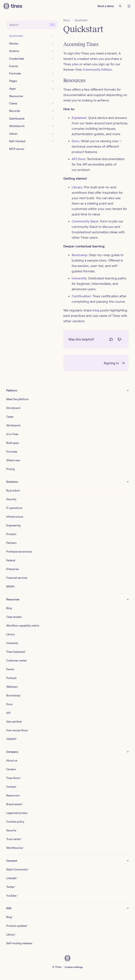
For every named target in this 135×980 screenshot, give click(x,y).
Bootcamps (13, 696)
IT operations (14, 508)
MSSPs (11, 587)
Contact (11, 787)
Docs (66, 20)
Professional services (19, 552)
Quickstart (81, 20)
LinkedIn (12, 878)
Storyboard (13, 408)
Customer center (17, 661)
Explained (79, 118)
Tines (58, 967)
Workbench (13, 425)
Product (11, 534)
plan (75, 64)
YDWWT (11, 739)
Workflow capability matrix (23, 626)
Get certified (14, 722)
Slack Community (18, 869)
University (79, 278)
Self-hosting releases (20, 943)
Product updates (17, 926)
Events (10, 669)
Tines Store (14, 778)
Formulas (12, 452)
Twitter (11, 887)
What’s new (13, 460)
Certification (81, 296)
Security (11, 499)
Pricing (11, 469)
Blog (9, 608)
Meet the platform (17, 399)
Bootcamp (79, 255)
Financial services (17, 578)
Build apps (13, 443)
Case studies (14, 617)
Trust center (14, 839)
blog (96, 310)
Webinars (12, 687)
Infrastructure (15, 517)
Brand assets (15, 804)
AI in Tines (12, 434)
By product (13, 491)
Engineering (13, 525)
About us (12, 761)
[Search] (120, 6)
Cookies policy (15, 822)
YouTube (12, 895)
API (8, 713)
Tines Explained (16, 652)
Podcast (11, 678)
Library (77, 187)
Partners (11, 543)
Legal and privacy (17, 813)
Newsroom (13, 795)
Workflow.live (15, 848)
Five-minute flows (17, 730)
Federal (11, 560)
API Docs (78, 159)
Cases (10, 417)
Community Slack (85, 221)
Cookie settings (74, 967)
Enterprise (12, 569)
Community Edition (97, 70)
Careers (11, 769)
